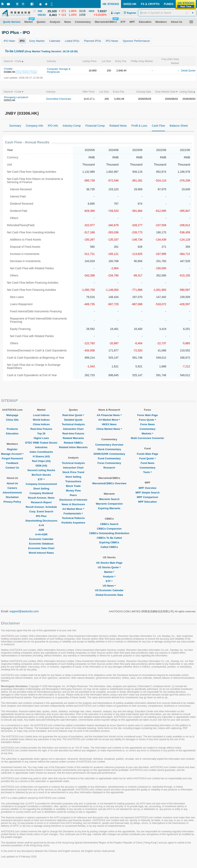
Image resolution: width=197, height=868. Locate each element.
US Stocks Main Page (109, 563)
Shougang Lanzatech (16, 97)
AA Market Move (73, 509)
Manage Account (12, 454)
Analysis (109, 577)
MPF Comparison (148, 497)
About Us (12, 483)
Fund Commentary (109, 458)
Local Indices (41, 415)
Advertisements (12, 493)
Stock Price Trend (73, 472)
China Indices (41, 424)
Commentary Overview (109, 445)
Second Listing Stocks (41, 470)
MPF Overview (148, 488)
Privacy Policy (12, 502)
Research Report (41, 502)
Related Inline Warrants (73, 447)
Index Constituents (41, 452)
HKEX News (109, 424)
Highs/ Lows (41, 438)
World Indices (41, 420)
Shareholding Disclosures (41, 521)
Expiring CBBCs (109, 542)
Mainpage (12, 415)
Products (12, 429)
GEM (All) (41, 466)
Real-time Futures (41, 429)
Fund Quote (148, 458)
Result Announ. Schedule (41, 507)
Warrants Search (109, 499)
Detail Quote (188, 71)
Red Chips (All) (41, 461)
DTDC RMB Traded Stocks (41, 443)
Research (109, 468)
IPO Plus (41, 516)
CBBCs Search (109, 524)
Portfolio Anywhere (73, 523)
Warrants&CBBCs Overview (109, 483)
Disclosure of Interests (73, 500)
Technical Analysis (73, 424)
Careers (12, 488)
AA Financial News (109, 415)
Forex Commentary (109, 463)
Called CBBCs (109, 547)
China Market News (109, 429)
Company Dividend (41, 493)
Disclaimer (12, 497)
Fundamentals (73, 513)
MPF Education (147, 502)
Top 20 (41, 434)
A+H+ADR (41, 534)
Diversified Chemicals (59, 99)
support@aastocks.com (24, 611)
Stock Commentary (109, 449)
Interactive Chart (73, 429)
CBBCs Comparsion (109, 529)
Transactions (73, 481)
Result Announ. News (41, 498)
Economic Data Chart (41, 548)
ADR (41, 530)
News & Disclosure (73, 504)
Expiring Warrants (109, 508)
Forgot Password (12, 458)
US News (109, 586)
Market (109, 572)
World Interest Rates (41, 553)
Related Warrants (73, 438)
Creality (8, 69)
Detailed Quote (73, 420)
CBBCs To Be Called (109, 538)
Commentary (148, 429)
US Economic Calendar (109, 590)
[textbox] (167, 13)
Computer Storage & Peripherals (59, 70)
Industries (41, 447)
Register (12, 449)
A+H (41, 525)
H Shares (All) (41, 456)
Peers (73, 495)
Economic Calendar (41, 539)
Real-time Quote (73, 415)
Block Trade (73, 486)
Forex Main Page (148, 415)
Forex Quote (148, 420)
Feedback (12, 463)
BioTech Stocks (41, 475)
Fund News (148, 463)
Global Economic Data (109, 595)
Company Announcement (41, 484)
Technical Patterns (73, 518)
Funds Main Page (148, 454)
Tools (147, 472)
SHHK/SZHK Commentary (109, 454)
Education (12, 434)
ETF (41, 479)
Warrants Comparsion (109, 504)
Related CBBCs (73, 443)
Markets (148, 434)
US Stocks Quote (109, 567)
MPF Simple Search (148, 493)
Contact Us (12, 468)
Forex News (148, 424)
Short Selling (41, 489)
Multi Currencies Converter (148, 438)
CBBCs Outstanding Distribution (109, 533)
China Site (12, 420)
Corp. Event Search (41, 511)
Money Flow (73, 491)
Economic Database (41, 544)
